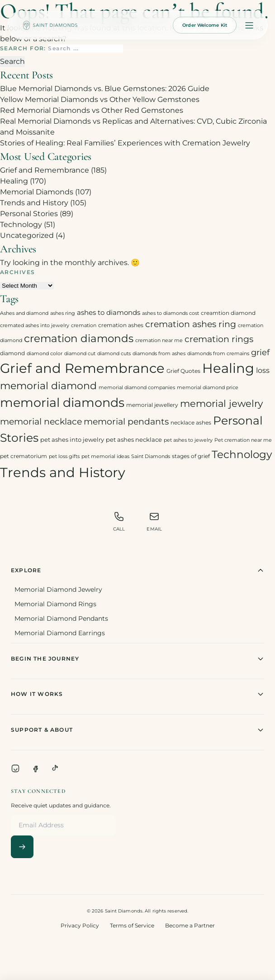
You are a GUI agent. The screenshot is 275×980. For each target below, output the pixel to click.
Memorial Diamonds (37, 192)
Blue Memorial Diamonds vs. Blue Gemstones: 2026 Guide (105, 89)
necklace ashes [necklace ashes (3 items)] (191, 422)
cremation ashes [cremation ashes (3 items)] (121, 325)
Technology (21, 224)
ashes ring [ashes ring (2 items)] (63, 313)
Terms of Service (132, 925)
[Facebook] (35, 768)
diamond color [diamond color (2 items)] (45, 354)
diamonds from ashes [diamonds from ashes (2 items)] (159, 354)
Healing (14, 181)
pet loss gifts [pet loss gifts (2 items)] (64, 456)
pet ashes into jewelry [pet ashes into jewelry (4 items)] (72, 439)
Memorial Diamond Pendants (61, 618)
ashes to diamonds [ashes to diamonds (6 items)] (109, 312)
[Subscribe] (22, 847)
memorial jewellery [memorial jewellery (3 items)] (152, 405)
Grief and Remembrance (45, 170)
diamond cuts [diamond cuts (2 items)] (114, 354)
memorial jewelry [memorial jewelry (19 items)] (221, 403)
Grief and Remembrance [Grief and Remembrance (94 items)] (82, 368)
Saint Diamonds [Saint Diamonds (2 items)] (151, 456)
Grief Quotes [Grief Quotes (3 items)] (183, 371)
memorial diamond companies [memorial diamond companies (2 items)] (137, 388)
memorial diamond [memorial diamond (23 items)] (48, 386)
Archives (18, 272)
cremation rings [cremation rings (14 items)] (219, 339)
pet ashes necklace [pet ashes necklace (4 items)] (134, 439)
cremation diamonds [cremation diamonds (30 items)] (79, 338)
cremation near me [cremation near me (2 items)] (159, 340)
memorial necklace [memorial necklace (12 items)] (41, 422)
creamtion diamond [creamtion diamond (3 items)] (228, 313)
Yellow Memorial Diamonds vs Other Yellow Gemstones (100, 99)
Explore (137, 570)
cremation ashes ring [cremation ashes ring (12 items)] (191, 324)
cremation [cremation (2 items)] (84, 326)
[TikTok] (55, 768)
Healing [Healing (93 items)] (228, 368)
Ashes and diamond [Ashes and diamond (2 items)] (24, 313)
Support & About (137, 730)
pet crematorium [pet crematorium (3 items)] (24, 456)
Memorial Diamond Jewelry (58, 589)
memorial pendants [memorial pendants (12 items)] (126, 422)
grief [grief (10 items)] (260, 352)
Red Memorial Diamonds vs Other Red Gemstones (92, 110)
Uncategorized (27, 235)
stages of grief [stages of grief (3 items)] (191, 456)
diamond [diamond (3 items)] (12, 353)
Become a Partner (190, 925)
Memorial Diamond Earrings (60, 633)
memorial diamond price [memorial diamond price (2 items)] (208, 388)
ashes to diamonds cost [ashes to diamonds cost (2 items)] (171, 313)
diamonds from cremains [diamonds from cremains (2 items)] (218, 354)
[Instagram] (15, 768)
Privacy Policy (80, 925)
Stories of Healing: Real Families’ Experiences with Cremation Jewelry (125, 143)
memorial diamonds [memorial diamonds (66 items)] (62, 402)
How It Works (137, 694)
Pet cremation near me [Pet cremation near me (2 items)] (243, 440)
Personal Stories (29, 214)
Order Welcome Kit (205, 25)
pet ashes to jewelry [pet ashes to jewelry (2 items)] (188, 440)
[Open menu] (249, 25)
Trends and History (34, 203)
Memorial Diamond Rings (55, 604)
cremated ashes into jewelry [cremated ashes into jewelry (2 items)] (35, 326)
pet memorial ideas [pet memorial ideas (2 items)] (105, 456)
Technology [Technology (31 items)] (242, 454)
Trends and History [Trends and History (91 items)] (63, 472)
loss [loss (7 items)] (263, 370)
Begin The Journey (137, 659)
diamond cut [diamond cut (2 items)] (80, 354)
